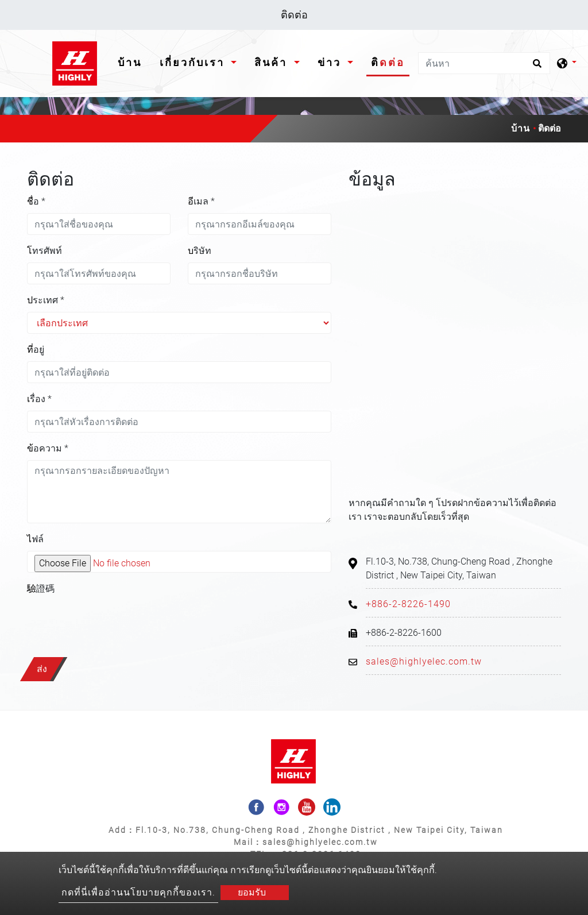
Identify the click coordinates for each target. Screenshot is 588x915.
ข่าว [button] (331, 62)
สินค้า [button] (273, 62)
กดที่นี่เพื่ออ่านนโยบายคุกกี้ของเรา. (138, 892)
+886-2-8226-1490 (408, 604)
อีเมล (201, 201)
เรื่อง (39, 399)
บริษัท (200, 251)
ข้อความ (48, 448)
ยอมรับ (252, 892)
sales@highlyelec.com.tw (424, 661)
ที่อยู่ (36, 350)
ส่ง (42, 669)
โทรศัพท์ (45, 251)
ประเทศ (46, 300)
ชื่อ (36, 201)
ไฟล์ (35, 539)
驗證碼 (41, 588)
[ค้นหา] (484, 63)
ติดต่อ (388, 62)
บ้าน (132, 61)
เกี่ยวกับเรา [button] (194, 62)
